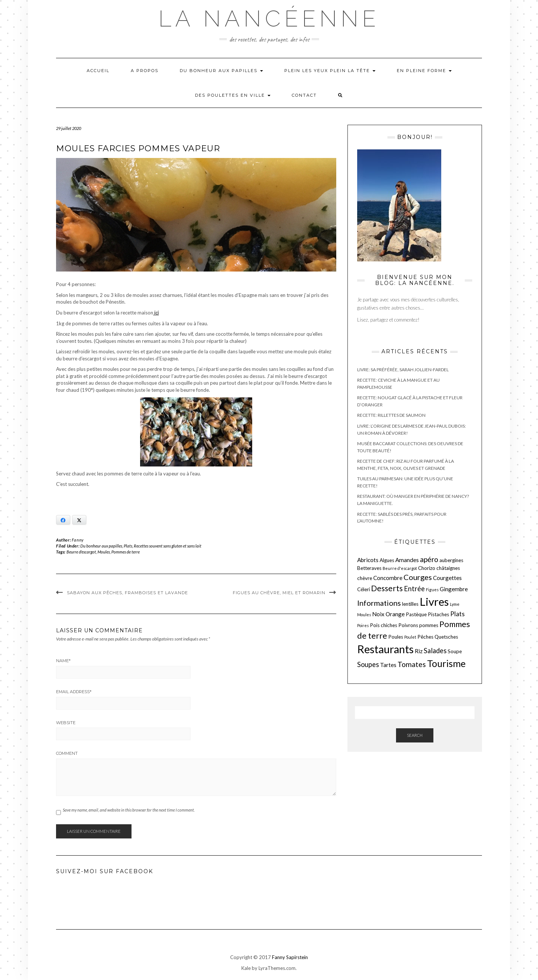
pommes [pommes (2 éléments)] (429, 625)
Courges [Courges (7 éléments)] (418, 577)
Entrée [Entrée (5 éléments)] (414, 589)
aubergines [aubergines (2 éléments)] (451, 560)
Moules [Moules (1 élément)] (364, 615)
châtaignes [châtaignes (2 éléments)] (448, 568)
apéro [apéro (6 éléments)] (429, 559)
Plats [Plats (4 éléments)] (457, 614)
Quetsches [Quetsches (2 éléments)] (446, 637)
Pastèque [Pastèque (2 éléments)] (416, 614)
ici (156, 313)
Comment (67, 753)
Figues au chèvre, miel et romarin (279, 593)
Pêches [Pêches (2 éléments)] (425, 637)
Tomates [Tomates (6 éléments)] (412, 664)
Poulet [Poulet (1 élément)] (410, 637)
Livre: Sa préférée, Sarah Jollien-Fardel (403, 370)
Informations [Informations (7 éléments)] (379, 603)
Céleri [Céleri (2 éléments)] (364, 589)
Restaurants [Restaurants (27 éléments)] (385, 649)
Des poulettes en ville (233, 95)
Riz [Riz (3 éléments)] (419, 651)
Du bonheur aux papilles (221, 71)
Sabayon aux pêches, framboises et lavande (127, 593)
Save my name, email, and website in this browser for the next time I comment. (129, 810)
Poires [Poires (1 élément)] (363, 625)
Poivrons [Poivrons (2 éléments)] (408, 625)
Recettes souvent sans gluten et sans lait (168, 546)
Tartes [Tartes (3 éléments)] (388, 665)
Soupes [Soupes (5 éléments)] (368, 664)
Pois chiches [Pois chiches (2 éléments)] (384, 625)
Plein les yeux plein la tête (330, 71)
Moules (104, 552)
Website (66, 723)
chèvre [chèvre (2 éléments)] (365, 578)
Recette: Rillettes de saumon (391, 415)
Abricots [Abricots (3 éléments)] (368, 560)
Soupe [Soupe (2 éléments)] (455, 651)
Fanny (78, 540)
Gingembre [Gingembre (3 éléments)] (454, 589)
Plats (128, 546)
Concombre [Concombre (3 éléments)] (388, 578)
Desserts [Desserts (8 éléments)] (387, 588)
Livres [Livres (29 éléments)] (434, 601)
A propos (145, 71)
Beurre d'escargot (81, 552)
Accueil (98, 71)
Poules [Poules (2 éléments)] (396, 637)
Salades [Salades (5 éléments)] (435, 651)
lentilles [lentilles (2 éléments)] (410, 604)
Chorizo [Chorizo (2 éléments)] (427, 568)
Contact (304, 95)
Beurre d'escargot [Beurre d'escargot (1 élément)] (400, 568)
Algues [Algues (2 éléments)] (387, 560)
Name (63, 661)
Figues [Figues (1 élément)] (432, 590)
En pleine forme (424, 71)
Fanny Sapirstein (290, 957)
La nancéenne (269, 19)
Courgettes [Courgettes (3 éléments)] (447, 578)
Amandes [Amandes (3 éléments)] (407, 560)
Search (415, 735)
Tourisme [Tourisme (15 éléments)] (446, 663)
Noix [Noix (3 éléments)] (378, 614)
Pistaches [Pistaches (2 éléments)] (438, 614)
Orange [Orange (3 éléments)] (395, 614)
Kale (246, 968)
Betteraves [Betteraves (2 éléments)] (369, 568)
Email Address (74, 692)
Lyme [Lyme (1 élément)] (455, 604)
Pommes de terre (126, 552)
